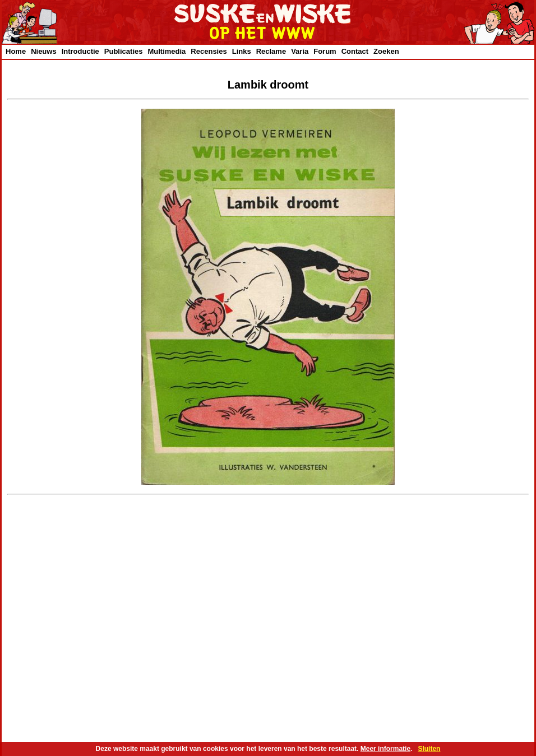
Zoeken (386, 51)
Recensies (209, 51)
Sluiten (429, 749)
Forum (325, 51)
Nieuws (44, 51)
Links (242, 51)
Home (16, 51)
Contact (355, 51)
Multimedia (167, 51)
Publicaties (124, 51)
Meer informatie (385, 749)
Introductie (80, 51)
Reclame (271, 51)
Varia (300, 51)
